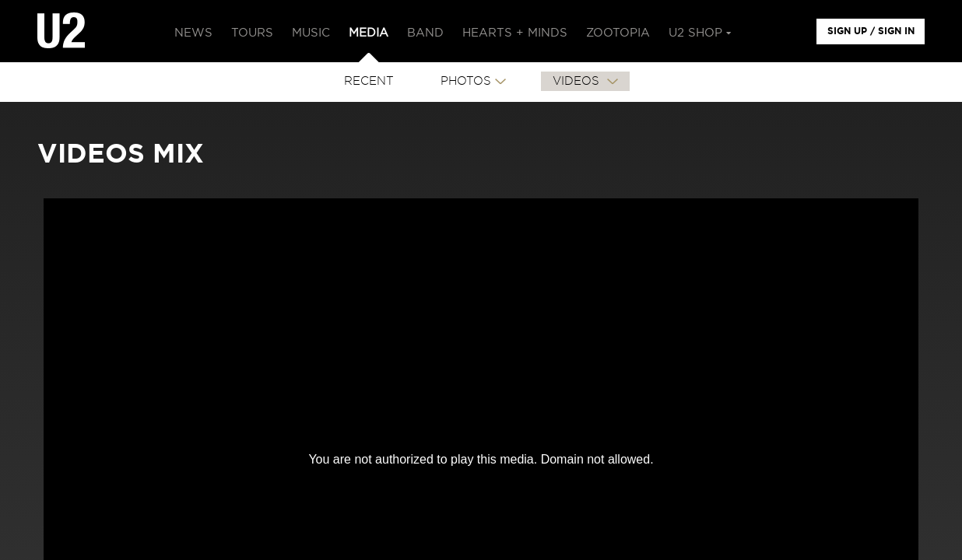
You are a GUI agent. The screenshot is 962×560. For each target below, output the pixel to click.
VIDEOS (578, 81)
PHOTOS (466, 81)
